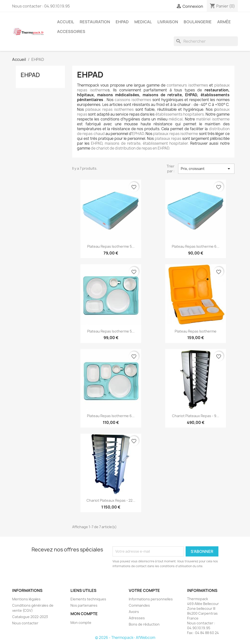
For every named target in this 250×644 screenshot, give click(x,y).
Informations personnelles (151, 599)
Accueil (66, 22)
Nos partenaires (84, 605)
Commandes (139, 605)
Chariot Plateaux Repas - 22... (111, 500)
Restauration (95, 22)
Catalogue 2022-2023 (30, 617)
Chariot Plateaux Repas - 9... (196, 416)
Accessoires (71, 32)
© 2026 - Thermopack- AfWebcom (125, 638)
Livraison (168, 22)
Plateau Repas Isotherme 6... (196, 246)
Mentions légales (26, 599)
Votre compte (144, 590)
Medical (143, 22)
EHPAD (122, 22)
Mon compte (81, 623)
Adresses (137, 618)
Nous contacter (25, 623)
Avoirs (134, 612)
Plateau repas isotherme (196, 331)
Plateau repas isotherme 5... (111, 331)
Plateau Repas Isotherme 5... (111, 246)
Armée (224, 22)
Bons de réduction (144, 624)
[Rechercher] (206, 41)
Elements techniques (88, 599)
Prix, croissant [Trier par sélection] (206, 169)
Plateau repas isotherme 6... (111, 416)
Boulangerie (198, 22)
